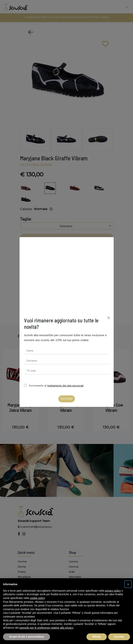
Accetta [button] (119, 637)
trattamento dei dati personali (65, 386)
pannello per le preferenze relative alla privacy (46, 628)
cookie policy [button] (37, 598)
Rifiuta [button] (97, 637)
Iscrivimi (67, 399)
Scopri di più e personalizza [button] (26, 637)
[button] (128, 584)
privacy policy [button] (113, 591)
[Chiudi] (109, 318)
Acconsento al (56, 386)
